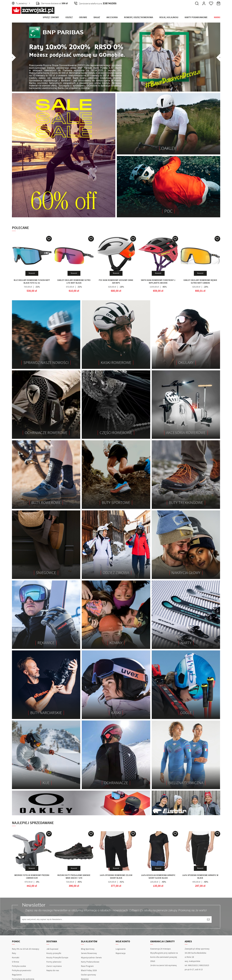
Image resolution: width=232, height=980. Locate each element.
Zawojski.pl (33, 10)
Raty (14, 953)
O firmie (15, 962)
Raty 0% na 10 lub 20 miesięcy (26, 949)
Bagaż (97, 17)
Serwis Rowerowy (89, 953)
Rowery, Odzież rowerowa (139, 17)
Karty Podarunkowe (196, 17)
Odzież (69, 17)
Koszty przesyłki (54, 953)
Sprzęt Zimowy (51, 17)
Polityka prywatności (22, 970)
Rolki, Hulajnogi (169, 17)
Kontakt (16, 958)
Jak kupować (52, 949)
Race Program (87, 966)
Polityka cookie (19, 966)
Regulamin (17, 975)
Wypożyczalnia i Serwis (91, 958)
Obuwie (83, 17)
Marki (217, 17)
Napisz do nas (53, 970)
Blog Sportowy (88, 949)
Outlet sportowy (89, 975)
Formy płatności (54, 962)
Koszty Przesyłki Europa (57, 958)
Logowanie (121, 949)
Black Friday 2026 (89, 970)
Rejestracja (121, 953)
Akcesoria (112, 17)
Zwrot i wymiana (54, 966)
